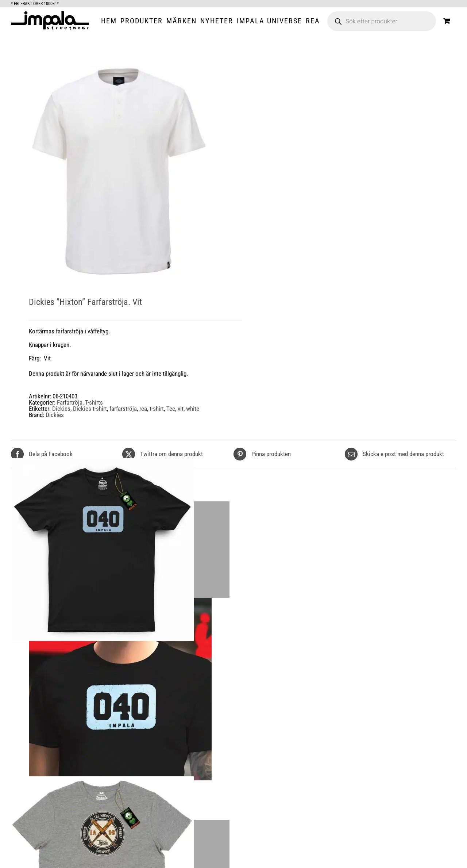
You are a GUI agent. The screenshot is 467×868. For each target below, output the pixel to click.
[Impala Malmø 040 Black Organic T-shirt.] (120, 641)
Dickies (61, 409)
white (193, 409)
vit (181, 409)
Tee (171, 409)
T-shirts (94, 402)
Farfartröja (70, 402)
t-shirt (157, 409)
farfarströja (123, 409)
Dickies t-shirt (90, 409)
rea (143, 409)
